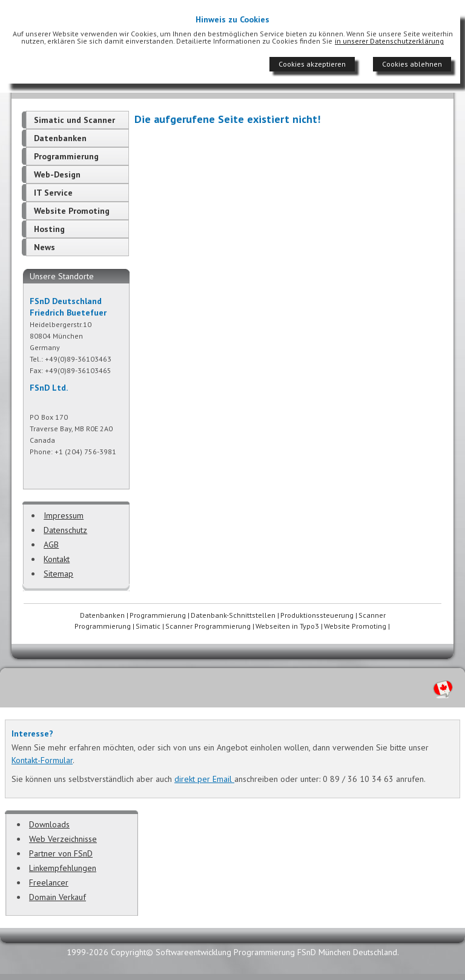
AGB (51, 545)
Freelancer (49, 882)
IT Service (53, 193)
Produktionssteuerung (317, 615)
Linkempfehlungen (63, 868)
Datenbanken (60, 138)
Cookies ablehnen (412, 64)
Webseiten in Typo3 (287, 626)
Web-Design (57, 174)
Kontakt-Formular (42, 760)
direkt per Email (204, 779)
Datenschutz (65, 530)
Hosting (49, 229)
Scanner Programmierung (208, 626)
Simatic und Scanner (74, 120)
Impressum (64, 515)
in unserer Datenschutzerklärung (389, 41)
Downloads (49, 824)
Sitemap (58, 574)
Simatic (148, 626)
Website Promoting (72, 211)
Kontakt (57, 559)
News (45, 247)
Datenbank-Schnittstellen (233, 615)
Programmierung (66, 156)
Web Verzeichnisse (63, 839)
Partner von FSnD (61, 853)
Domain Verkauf (58, 897)
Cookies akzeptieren (312, 64)
